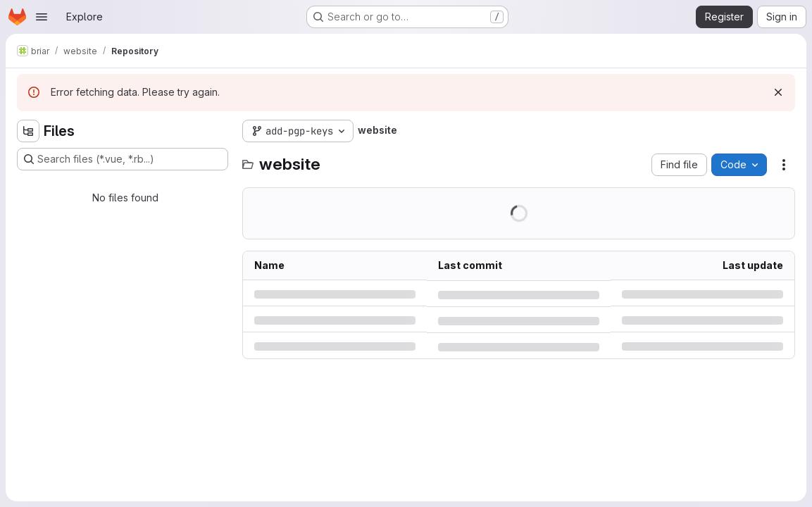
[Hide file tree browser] (28, 131)
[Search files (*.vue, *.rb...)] (123, 159)
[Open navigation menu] (42, 17)
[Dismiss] (778, 92)
